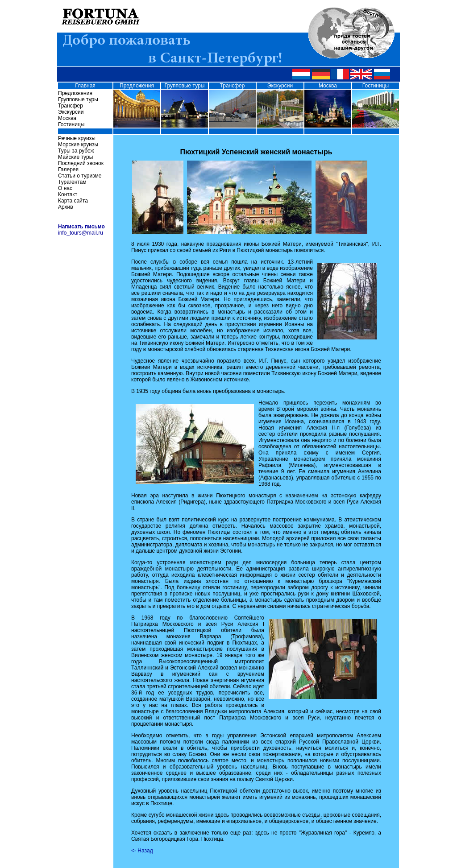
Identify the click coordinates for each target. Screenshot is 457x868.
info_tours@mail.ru (81, 233)
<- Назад (142, 851)
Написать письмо (81, 227)
